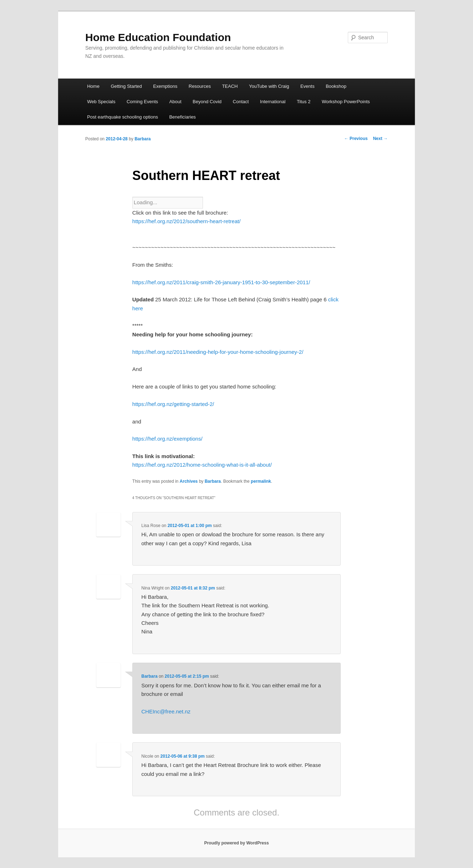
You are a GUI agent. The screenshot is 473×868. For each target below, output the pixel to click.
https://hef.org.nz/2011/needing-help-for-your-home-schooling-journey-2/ (218, 352)
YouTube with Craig (269, 86)
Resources (200, 86)
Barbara (143, 139)
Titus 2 (304, 102)
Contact (241, 102)
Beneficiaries (182, 117)
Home (93, 86)
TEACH (230, 86)
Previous (356, 139)
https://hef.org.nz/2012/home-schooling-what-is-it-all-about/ (202, 465)
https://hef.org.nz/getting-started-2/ (173, 404)
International (273, 102)
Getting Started (126, 86)
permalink (261, 481)
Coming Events (142, 102)
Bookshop (336, 86)
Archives (189, 481)
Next (380, 139)
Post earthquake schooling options (123, 117)
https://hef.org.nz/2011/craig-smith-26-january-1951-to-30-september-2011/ (221, 282)
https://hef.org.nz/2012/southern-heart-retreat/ (187, 221)
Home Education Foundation (158, 37)
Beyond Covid (207, 102)
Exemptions (165, 86)
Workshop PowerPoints (346, 102)
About (176, 102)
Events (307, 86)
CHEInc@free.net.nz (166, 711)
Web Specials (101, 102)
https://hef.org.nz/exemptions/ (167, 439)
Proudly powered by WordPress (236, 843)
